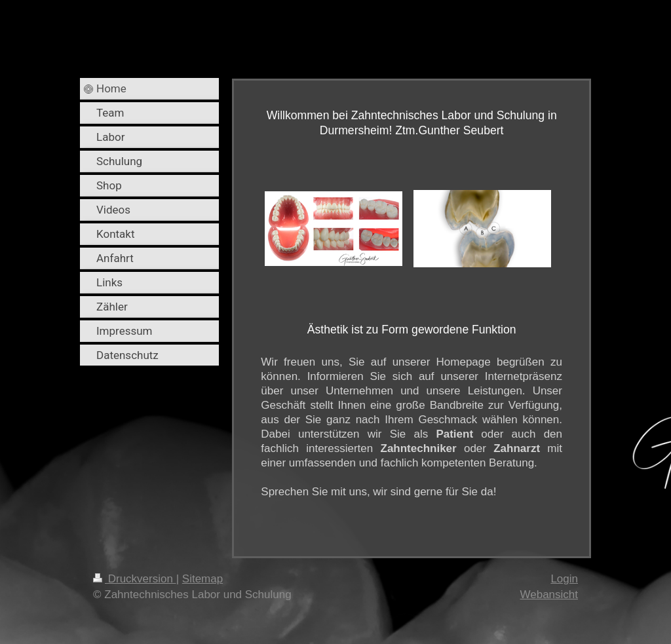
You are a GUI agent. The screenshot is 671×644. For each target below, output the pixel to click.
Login (564, 579)
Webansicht (549, 595)
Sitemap (202, 579)
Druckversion (135, 579)
